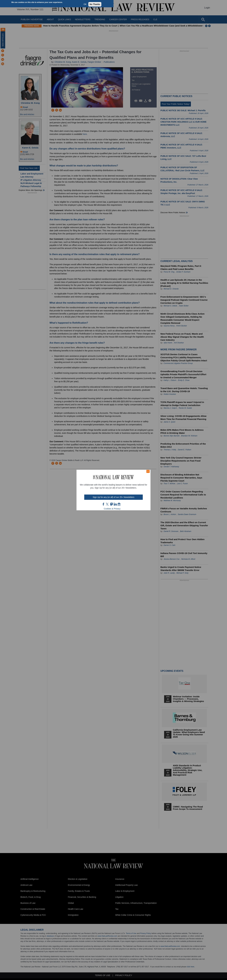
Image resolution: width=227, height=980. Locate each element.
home (119, 504)
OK (85, 4)
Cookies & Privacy (112, 509)
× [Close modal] (148, 471)
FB (104, 504)
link (115, 504)
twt (108, 504)
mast (111, 504)
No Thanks (95, 4)
